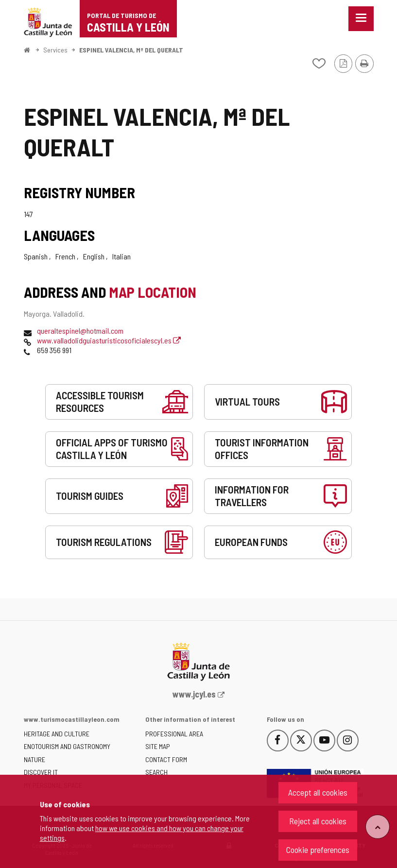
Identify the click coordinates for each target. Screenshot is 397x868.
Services (55, 50)
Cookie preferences (318, 850)
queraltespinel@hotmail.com (80, 331)
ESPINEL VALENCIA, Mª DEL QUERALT (131, 50)
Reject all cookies (318, 821)
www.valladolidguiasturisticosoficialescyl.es (109, 340)
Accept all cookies (318, 792)
